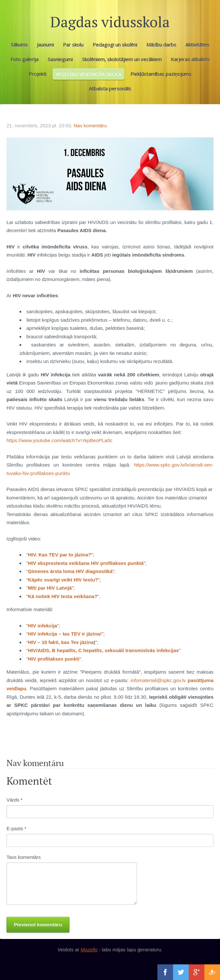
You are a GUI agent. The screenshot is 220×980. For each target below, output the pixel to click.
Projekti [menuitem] (37, 74)
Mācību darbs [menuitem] (161, 45)
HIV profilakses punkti (54, 659)
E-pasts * (16, 828)
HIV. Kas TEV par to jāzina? (60, 555)
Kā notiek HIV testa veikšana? (63, 596)
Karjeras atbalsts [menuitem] (190, 59)
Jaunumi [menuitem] (45, 45)
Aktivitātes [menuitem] (197, 45)
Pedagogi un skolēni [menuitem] (115, 45)
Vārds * (15, 800)
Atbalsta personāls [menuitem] (110, 89)
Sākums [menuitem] (19, 45)
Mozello (89, 950)
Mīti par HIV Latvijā (50, 588)
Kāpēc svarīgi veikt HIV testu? (63, 580)
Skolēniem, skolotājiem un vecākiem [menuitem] (122, 59)
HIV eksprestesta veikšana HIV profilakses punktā (86, 563)
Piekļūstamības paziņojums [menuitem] (161, 74)
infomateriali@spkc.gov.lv (158, 680)
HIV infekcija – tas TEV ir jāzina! (65, 634)
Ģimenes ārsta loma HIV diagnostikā (70, 571)
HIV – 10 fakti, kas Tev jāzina (61, 642)
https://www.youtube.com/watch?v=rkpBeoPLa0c (59, 440)
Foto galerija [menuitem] (24, 59)
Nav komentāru (90, 126)
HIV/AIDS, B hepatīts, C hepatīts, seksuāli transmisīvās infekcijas (103, 650)
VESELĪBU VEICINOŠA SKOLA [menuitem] (88, 74)
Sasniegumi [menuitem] (60, 59)
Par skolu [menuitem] (73, 45)
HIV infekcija (43, 626)
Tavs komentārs (24, 857)
